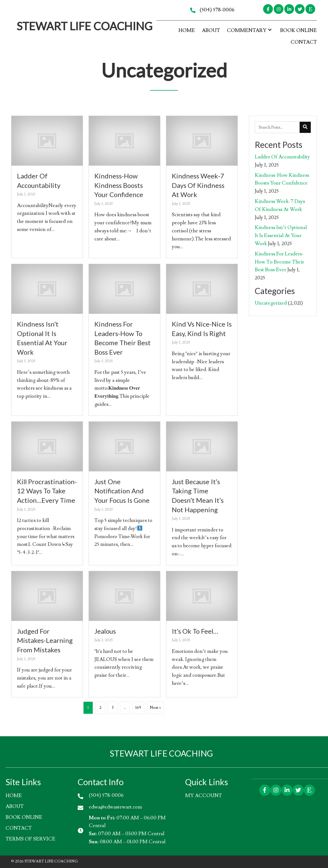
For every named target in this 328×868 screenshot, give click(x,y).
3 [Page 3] (113, 708)
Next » (155, 708)
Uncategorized (271, 303)
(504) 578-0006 (217, 10)
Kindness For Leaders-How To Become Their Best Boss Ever (279, 262)
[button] (268, 9)
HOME (14, 796)
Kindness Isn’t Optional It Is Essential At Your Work (281, 236)
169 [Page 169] (138, 708)
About (15, 806)
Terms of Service (30, 839)
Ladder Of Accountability (282, 157)
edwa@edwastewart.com (115, 807)
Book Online (24, 817)
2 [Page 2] (100, 708)
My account (204, 796)
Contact (19, 828)
